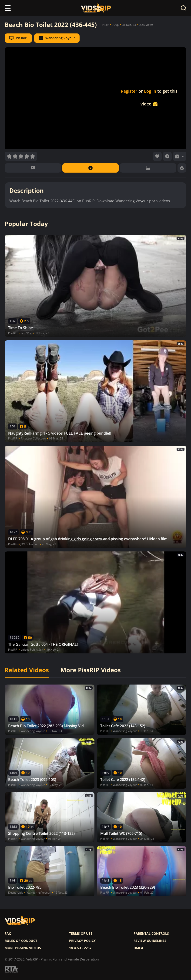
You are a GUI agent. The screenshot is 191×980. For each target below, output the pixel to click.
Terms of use (81, 934)
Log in (150, 91)
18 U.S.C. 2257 (80, 948)
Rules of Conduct (21, 941)
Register (129, 91)
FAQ (8, 934)
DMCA (138, 948)
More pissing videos (23, 948)
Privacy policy (82, 941)
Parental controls (151, 934)
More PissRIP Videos (91, 670)
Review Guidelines (150, 941)
